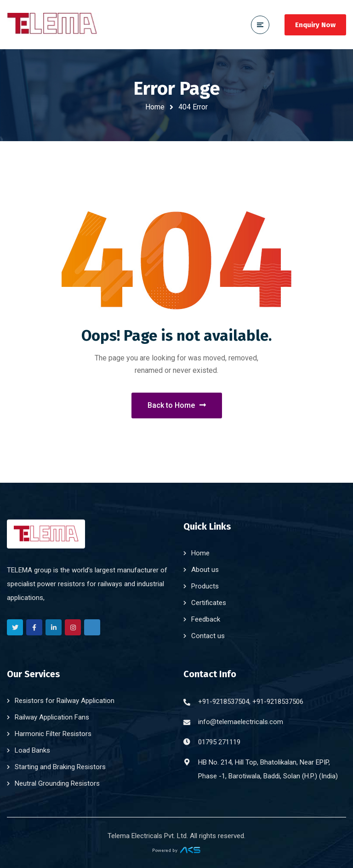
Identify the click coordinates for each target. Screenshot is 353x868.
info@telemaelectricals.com (241, 722)
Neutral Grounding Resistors (57, 783)
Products (205, 586)
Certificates (209, 603)
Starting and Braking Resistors (60, 767)
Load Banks (32, 750)
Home (155, 107)
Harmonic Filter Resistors (53, 734)
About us (205, 570)
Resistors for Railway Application (65, 701)
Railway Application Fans (52, 717)
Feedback (206, 619)
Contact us (208, 636)
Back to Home (177, 405)
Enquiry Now (315, 25)
